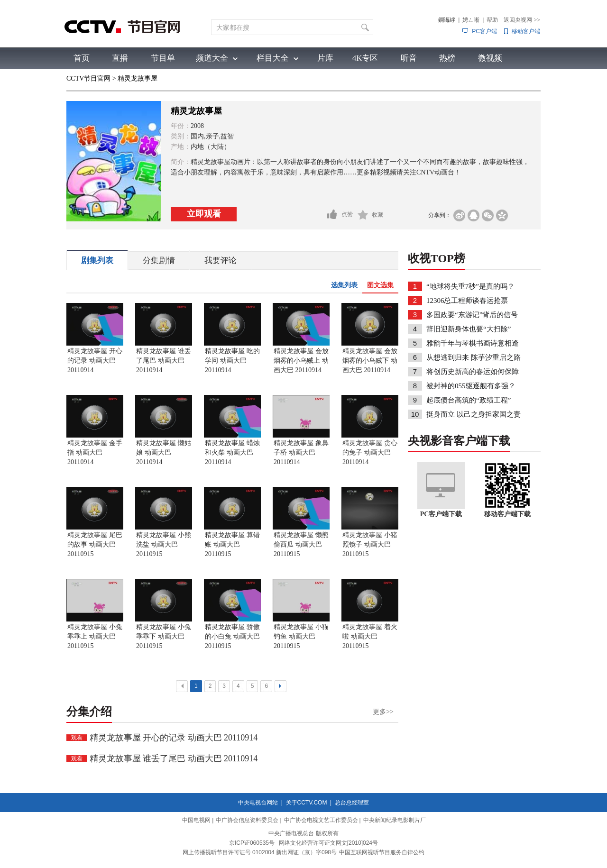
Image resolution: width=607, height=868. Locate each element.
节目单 (163, 58)
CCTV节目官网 (88, 78)
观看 (77, 738)
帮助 (492, 20)
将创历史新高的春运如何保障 (473, 372)
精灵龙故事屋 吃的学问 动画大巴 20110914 (232, 361)
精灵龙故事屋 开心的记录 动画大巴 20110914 (95, 361)
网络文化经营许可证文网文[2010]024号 (328, 843)
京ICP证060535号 (252, 843)
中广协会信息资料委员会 (247, 820)
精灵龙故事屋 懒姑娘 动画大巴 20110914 (164, 452)
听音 (409, 58)
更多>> (383, 712)
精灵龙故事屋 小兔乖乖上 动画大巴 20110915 (95, 636)
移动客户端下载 (507, 514)
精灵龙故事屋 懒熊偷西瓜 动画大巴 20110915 (301, 544)
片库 (325, 58)
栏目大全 (273, 58)
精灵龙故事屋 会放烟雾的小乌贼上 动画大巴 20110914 (301, 361)
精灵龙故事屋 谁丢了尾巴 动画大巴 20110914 (164, 361)
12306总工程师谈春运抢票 (467, 301)
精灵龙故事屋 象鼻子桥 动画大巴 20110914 (301, 452)
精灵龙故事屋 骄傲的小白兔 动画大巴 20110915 (232, 636)
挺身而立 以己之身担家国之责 (474, 414)
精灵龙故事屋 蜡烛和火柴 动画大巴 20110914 (232, 452)
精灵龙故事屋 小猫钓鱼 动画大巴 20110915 (301, 636)
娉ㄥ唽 (471, 20)
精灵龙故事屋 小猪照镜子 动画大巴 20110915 (370, 544)
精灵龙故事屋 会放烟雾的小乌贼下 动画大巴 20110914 (370, 361)
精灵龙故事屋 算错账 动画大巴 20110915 (232, 544)
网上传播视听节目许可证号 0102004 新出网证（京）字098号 (260, 852)
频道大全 (212, 58)
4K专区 (365, 58)
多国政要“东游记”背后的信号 (472, 315)
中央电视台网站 (258, 803)
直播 (120, 58)
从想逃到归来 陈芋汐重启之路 (474, 357)
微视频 (490, 58)
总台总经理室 (352, 803)
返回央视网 (522, 20)
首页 (82, 58)
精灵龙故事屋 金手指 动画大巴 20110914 (95, 452)
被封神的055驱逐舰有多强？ (471, 386)
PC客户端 (484, 31)
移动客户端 (526, 31)
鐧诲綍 (447, 20)
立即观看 (204, 214)
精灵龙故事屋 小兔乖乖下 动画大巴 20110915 (164, 636)
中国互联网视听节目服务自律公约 (382, 852)
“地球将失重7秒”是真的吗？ (470, 286)
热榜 (447, 58)
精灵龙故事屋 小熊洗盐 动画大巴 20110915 (164, 544)
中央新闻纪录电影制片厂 (395, 820)
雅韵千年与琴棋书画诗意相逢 (473, 343)
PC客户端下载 (441, 514)
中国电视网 (196, 820)
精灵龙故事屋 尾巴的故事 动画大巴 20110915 (95, 544)
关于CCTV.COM (307, 803)
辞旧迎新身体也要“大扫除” (469, 329)
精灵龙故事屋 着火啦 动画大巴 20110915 (370, 636)
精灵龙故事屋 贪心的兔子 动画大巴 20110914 (370, 452)
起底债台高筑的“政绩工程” (469, 400)
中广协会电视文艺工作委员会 (321, 820)
